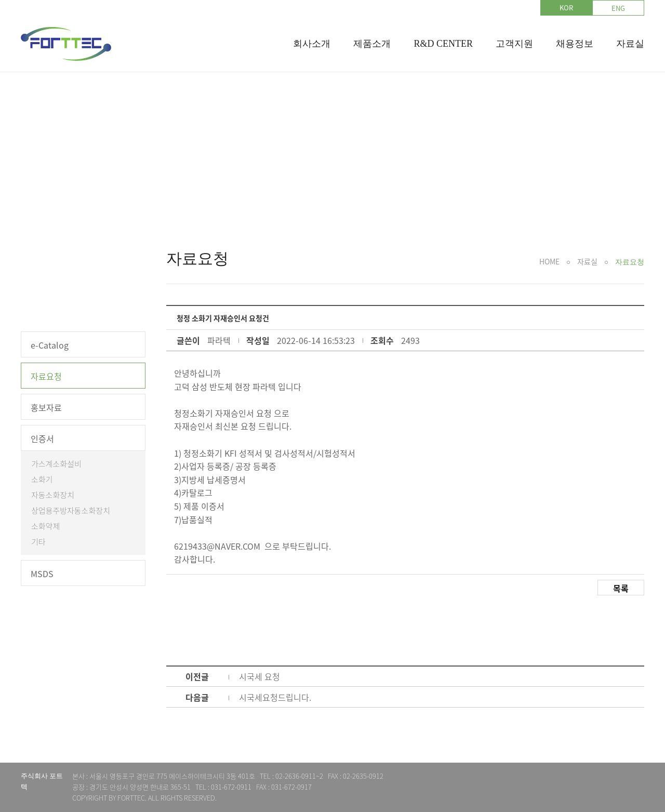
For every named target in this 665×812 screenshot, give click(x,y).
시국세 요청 (260, 676)
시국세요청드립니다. (275, 697)
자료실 (630, 44)
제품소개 (372, 44)
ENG (618, 8)
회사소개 (312, 44)
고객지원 (514, 44)
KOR (566, 8)
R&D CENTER (443, 44)
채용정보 (575, 44)
